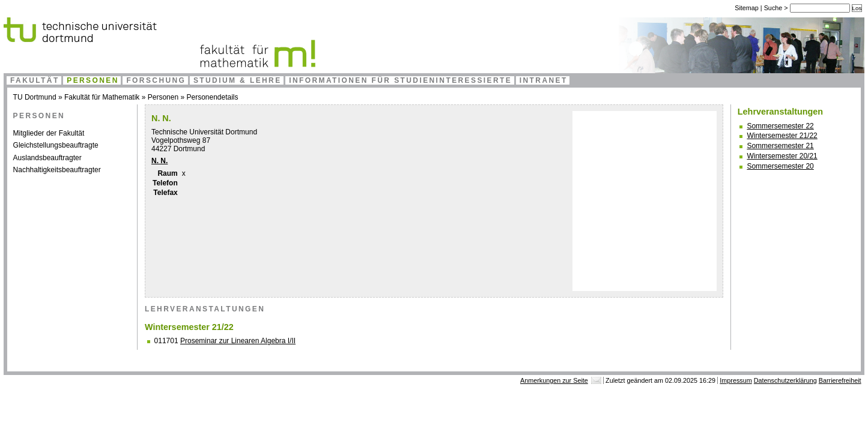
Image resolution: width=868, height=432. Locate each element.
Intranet (544, 80)
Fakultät (35, 80)
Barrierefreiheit (840, 380)
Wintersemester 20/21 (782, 156)
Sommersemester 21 (780, 146)
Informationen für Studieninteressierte (400, 80)
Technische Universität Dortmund (204, 132)
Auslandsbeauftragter (47, 158)
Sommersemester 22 (780, 126)
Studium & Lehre (238, 80)
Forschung (156, 80)
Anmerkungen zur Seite (554, 380)
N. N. (159, 161)
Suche (774, 8)
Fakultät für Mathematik (102, 97)
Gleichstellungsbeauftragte (56, 145)
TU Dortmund (35, 97)
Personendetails (212, 97)
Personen (93, 80)
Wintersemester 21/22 (782, 136)
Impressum (736, 380)
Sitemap (747, 8)
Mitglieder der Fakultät (49, 133)
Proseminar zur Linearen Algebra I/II (238, 341)
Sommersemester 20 (780, 166)
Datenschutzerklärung (785, 380)
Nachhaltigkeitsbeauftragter (57, 170)
